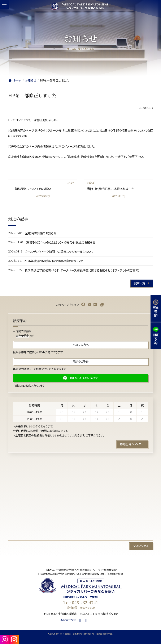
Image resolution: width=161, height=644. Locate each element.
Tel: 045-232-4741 (81, 603)
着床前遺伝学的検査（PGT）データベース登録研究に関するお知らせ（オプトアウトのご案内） (82, 270)
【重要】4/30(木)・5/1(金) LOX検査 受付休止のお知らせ (60, 242)
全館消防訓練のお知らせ (41, 233)
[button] (141, 283)
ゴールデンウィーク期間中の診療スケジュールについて (59, 252)
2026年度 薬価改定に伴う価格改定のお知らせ (53, 261)
